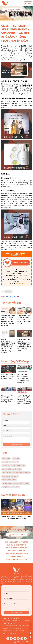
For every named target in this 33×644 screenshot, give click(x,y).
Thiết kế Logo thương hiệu (16, 555)
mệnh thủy (6, 459)
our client (8, 292)
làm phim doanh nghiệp (11, 488)
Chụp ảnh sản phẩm (17, 552)
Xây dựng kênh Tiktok (17, 546)
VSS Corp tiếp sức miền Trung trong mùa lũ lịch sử (8, 378)
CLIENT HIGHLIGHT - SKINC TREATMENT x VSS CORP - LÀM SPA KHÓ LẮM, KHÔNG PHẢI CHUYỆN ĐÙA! (24, 346)
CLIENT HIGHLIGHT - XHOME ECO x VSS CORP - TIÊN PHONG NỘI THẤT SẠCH (24, 321)
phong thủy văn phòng (10, 477)
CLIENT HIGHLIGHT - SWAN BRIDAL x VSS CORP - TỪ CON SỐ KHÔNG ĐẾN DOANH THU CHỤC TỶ (8, 322)
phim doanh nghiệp (9, 481)
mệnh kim (16, 459)
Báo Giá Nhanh (17, 447)
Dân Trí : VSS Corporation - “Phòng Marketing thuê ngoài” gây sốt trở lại (24, 379)
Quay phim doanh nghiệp (17, 549)
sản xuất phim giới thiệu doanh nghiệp (16, 484)
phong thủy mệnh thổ (10, 463)
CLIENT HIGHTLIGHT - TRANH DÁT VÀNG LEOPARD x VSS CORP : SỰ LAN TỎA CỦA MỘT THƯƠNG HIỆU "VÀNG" (8, 347)
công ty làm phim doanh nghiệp (14, 467)
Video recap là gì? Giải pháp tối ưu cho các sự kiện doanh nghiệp (16, 519)
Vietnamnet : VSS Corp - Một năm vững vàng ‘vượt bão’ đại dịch (8, 400)
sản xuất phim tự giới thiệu (12, 470)
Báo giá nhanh (12, 10)
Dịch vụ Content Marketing (17, 561)
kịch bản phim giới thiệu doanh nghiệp (16, 474)
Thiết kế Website (16, 558)
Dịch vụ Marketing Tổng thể (17, 543)
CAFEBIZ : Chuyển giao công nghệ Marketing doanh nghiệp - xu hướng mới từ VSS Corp (24, 401)
